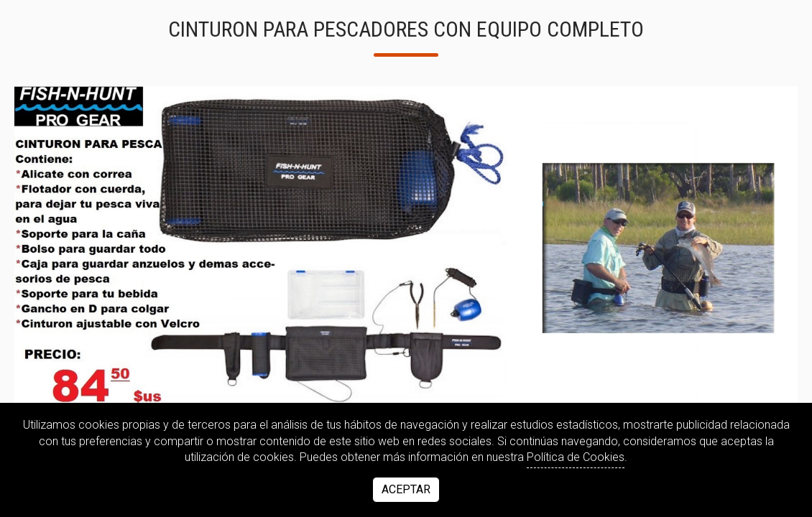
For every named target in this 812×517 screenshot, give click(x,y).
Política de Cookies (576, 457)
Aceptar (406, 489)
